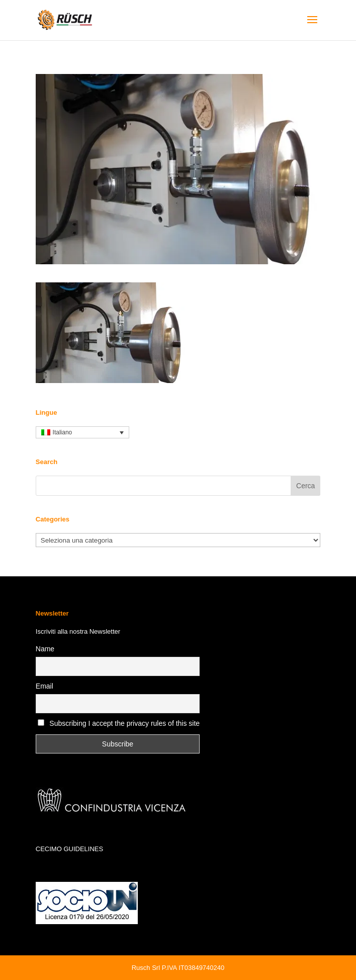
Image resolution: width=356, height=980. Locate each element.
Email (44, 686)
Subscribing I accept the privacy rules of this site (124, 723)
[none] (82, 433)
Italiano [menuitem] (63, 432)
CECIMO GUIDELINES (69, 849)
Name (45, 649)
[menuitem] (82, 433)
